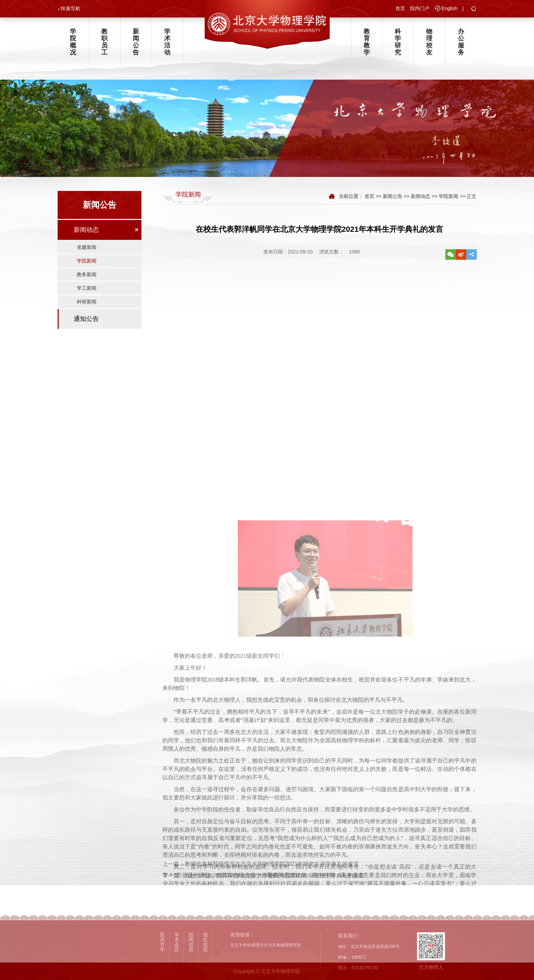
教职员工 (104, 43)
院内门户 (420, 9)
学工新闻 (87, 290)
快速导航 (71, 9)
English (449, 9)
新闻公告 (136, 43)
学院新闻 (87, 263)
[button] (474, 10)
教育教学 (367, 43)
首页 (400, 9)
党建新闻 (87, 250)
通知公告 (86, 321)
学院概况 (73, 43)
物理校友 (429, 43)
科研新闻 (87, 304)
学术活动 (167, 43)
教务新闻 (87, 277)
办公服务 (461, 43)
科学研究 (398, 43)
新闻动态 (86, 232)
